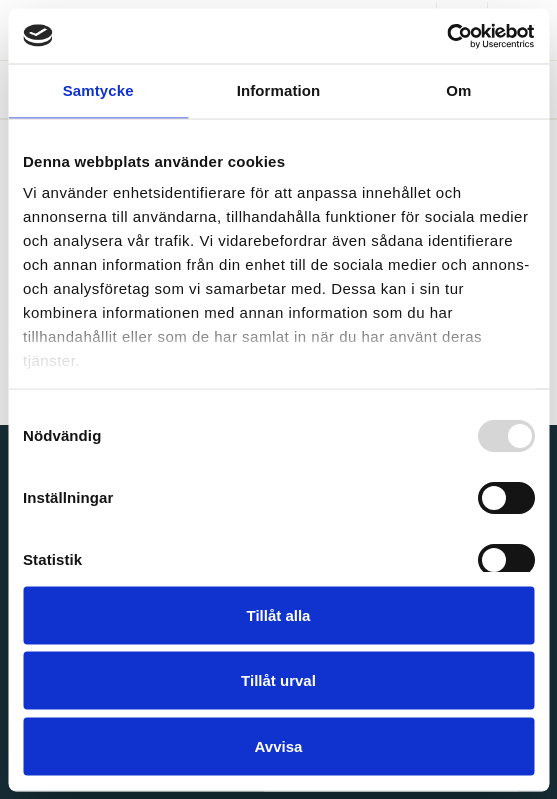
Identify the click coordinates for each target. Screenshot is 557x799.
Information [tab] (279, 90)
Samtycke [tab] (98, 90)
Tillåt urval (278, 680)
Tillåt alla (279, 614)
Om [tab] (458, 90)
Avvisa (279, 745)
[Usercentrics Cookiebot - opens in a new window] (446, 36)
